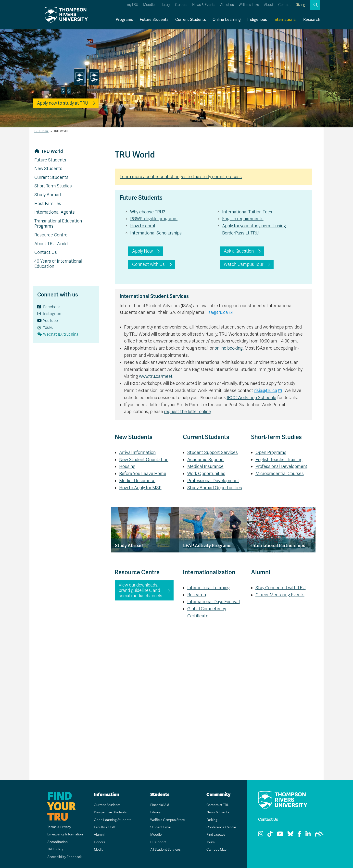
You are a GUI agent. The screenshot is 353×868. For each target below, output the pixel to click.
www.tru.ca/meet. (157, 376)
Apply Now (142, 251)
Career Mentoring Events (280, 595)
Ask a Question (239, 251)
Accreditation (57, 842)
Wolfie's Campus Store (167, 820)
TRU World (52, 151)
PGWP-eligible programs (154, 219)
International (285, 20)
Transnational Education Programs (58, 224)
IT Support (158, 842)
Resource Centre (51, 235)
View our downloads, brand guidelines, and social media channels (140, 590)
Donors (99, 842)
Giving (300, 5)
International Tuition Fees (247, 212)
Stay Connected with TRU (281, 588)
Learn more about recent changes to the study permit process (181, 177)
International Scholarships (156, 233)
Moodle (149, 5)
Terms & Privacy (59, 827)
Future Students (154, 20)
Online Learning (227, 20)
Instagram (49, 314)
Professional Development (213, 481)
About (269, 5)
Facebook (49, 307)
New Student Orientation (144, 460)
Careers (181, 5)
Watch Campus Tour (244, 264)
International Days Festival (214, 602)
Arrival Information (137, 452)
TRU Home (41, 131)
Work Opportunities (206, 474)
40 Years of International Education (58, 264)
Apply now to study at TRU (63, 103)
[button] (315, 5)
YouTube (48, 321)
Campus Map (216, 850)
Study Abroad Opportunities (215, 488)
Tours (210, 842)
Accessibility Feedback (64, 857)
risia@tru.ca (266, 391)
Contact (284, 5)
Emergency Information (65, 834)
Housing (127, 466)
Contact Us (46, 252)
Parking (212, 820)
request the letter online (187, 412)
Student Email (161, 827)
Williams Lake (249, 5)
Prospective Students (110, 812)
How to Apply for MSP (140, 488)
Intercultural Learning (208, 588)
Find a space (216, 835)
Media (98, 850)
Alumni (99, 835)
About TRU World (51, 244)
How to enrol (143, 226)
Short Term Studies (53, 186)
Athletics (227, 5)
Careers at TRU (218, 805)
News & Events (204, 5)
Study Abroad (48, 195)
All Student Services (165, 850)
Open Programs (271, 452)
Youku (45, 328)
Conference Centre (221, 827)
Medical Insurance (137, 481)
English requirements (243, 219)
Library (165, 5)
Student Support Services (213, 452)
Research (312, 20)
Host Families (48, 204)
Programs (124, 20)
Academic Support (206, 460)
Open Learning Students (112, 820)
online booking (229, 348)
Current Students (191, 20)
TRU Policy (55, 849)
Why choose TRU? (148, 212)
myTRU (133, 5)
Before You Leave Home (143, 474)
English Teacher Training (279, 460)
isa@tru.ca (218, 312)
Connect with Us (148, 264)
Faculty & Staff (105, 827)
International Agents (55, 212)
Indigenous (257, 20)
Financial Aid (160, 805)
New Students (48, 169)
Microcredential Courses (280, 474)
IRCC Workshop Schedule (252, 398)
